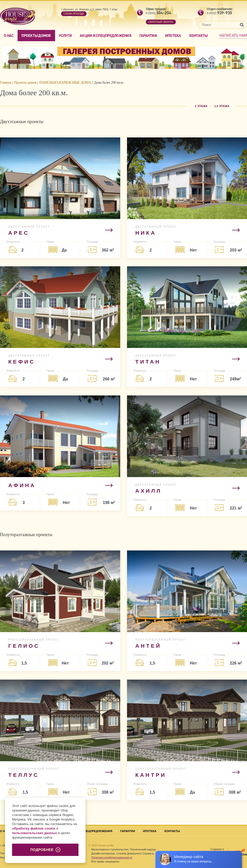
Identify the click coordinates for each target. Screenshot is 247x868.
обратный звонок (161, 22)
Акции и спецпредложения (106, 35)
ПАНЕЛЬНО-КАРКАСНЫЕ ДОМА (65, 83)
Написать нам (233, 35)
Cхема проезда (74, 14)
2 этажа (201, 106)
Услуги (65, 35)
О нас (9, 35)
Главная (6, 83)
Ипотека (173, 35)
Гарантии (148, 35)
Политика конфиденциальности (112, 857)
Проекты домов (36, 35)
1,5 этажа (222, 106)
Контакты (198, 35)
